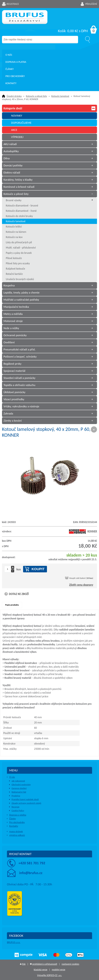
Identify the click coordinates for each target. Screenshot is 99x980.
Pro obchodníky (15, 76)
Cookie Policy (18, 811)
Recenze (15, 807)
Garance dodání (19, 788)
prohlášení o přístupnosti (45, 964)
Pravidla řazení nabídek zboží (25, 799)
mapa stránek (16, 831)
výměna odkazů (17, 835)
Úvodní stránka (14, 96)
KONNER (83, 531)
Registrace (13, 4)
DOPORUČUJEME (21, 123)
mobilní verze (59, 970)
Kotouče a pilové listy (36, 96)
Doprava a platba (16, 62)
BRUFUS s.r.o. (14, 942)
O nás (9, 55)
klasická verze (40, 970)
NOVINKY (17, 116)
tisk (24, 964)
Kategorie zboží (49, 108)
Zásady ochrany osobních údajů (26, 803)
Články (9, 69)
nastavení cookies (70, 964)
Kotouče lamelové (60, 96)
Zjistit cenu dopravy (81, 585)
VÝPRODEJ (17, 137)
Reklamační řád (19, 792)
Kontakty (11, 83)
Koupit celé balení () (81, 578)
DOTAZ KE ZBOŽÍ (19, 594)
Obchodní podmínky (21, 785)
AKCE (14, 130)
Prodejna (16, 796)
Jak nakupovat (18, 781)
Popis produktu (12, 605)
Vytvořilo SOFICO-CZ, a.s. (49, 975)
